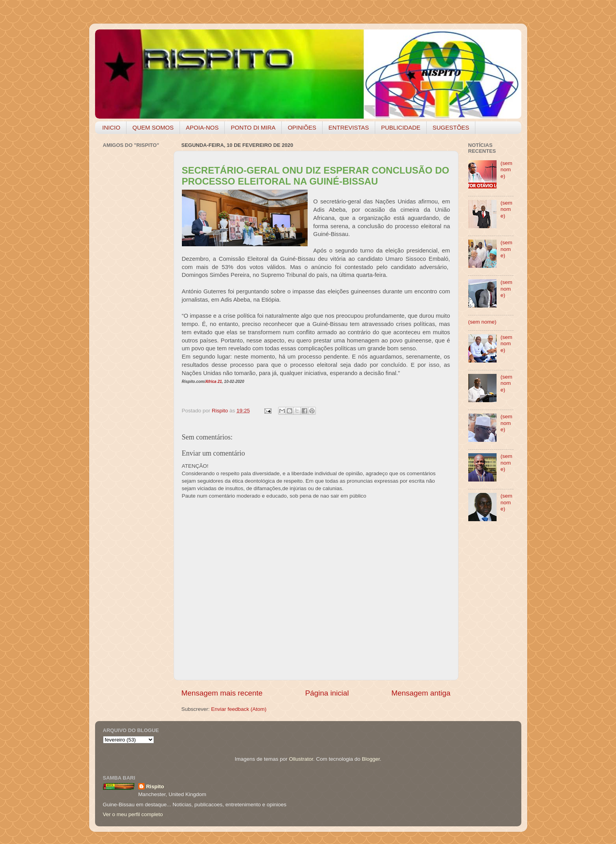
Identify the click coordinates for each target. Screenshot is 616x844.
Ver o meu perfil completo (133, 814)
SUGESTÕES (451, 127)
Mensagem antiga (421, 693)
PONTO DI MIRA (253, 127)
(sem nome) (506, 169)
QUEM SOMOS (153, 127)
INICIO (111, 127)
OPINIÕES (302, 127)
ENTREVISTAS (349, 127)
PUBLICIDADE (401, 127)
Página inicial (327, 693)
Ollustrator (301, 759)
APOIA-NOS (202, 127)
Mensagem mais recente (222, 693)
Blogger (371, 759)
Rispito (155, 786)
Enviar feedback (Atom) (239, 709)
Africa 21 (214, 382)
